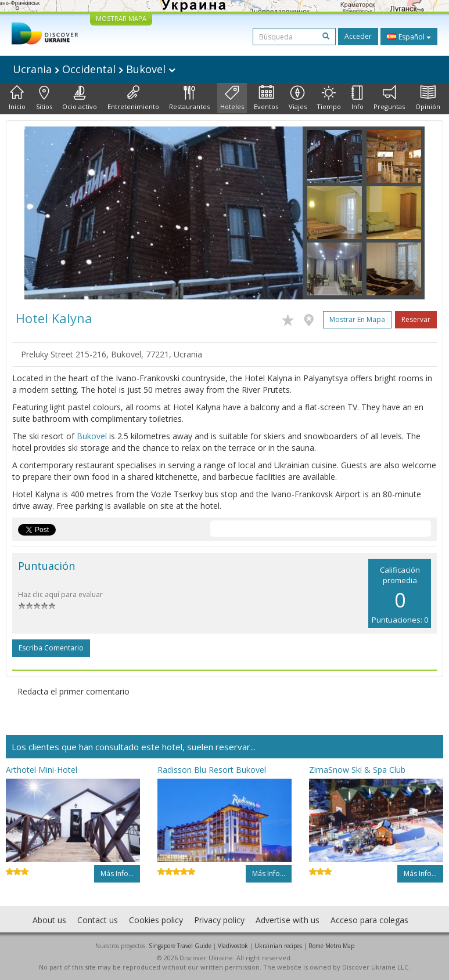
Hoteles (232, 98)
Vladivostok (233, 946)
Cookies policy (156, 920)
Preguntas (389, 98)
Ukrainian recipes (278, 946)
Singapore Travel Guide (180, 946)
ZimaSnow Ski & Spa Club (357, 770)
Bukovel (92, 436)
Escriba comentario (51, 648)
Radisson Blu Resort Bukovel (212, 770)
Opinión (428, 98)
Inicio (17, 98)
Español (409, 37)
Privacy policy (219, 920)
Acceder (358, 36)
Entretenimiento (133, 98)
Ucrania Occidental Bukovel (94, 69)
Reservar (416, 319)
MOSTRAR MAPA (121, 18)
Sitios (44, 98)
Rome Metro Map (331, 946)
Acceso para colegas (369, 920)
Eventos (266, 98)
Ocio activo (80, 98)
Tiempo (329, 98)
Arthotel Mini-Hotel (42, 770)
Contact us (98, 920)
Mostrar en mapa (357, 319)
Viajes (298, 98)
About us (49, 920)
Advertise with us (288, 920)
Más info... (117, 874)
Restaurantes (189, 98)
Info (358, 98)
